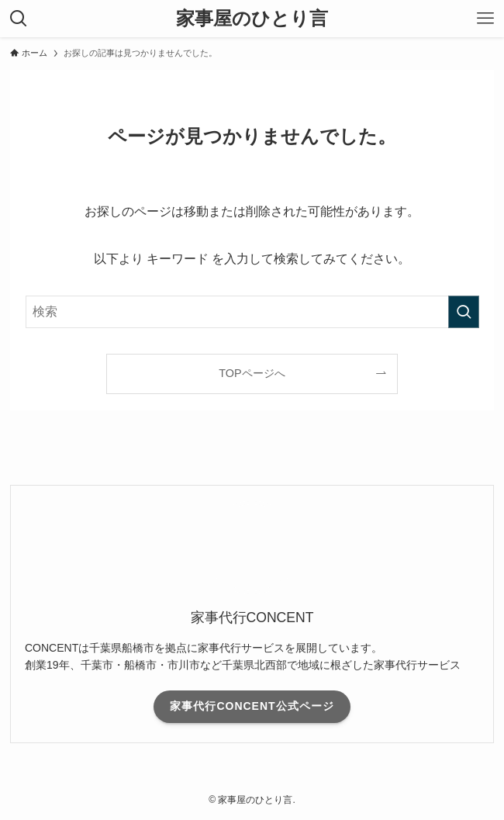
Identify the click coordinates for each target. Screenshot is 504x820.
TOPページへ (252, 373)
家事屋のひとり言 (252, 19)
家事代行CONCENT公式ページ (252, 706)
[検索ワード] (252, 312)
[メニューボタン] (485, 19)
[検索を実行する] (464, 312)
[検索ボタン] (19, 19)
